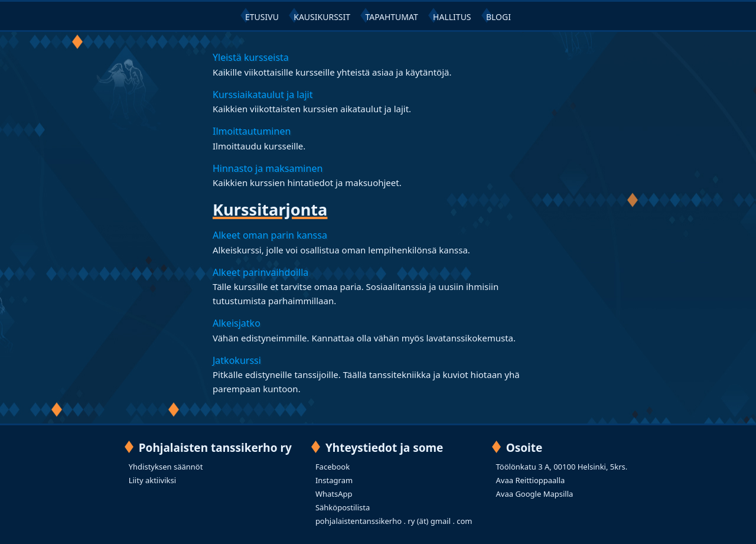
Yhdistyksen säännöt (166, 467)
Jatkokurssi (237, 360)
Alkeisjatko (237, 323)
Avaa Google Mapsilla (535, 494)
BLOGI (498, 17)
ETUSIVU (262, 17)
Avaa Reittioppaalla (531, 480)
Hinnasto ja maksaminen (268, 168)
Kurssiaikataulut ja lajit (263, 95)
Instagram (334, 480)
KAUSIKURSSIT (322, 17)
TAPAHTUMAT (391, 17)
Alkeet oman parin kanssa (270, 235)
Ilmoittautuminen (252, 131)
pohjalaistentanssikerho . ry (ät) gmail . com (394, 521)
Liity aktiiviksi (152, 480)
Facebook (333, 467)
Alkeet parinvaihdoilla (260, 272)
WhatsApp (334, 494)
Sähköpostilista (343, 507)
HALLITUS (452, 17)
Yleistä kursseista (251, 57)
